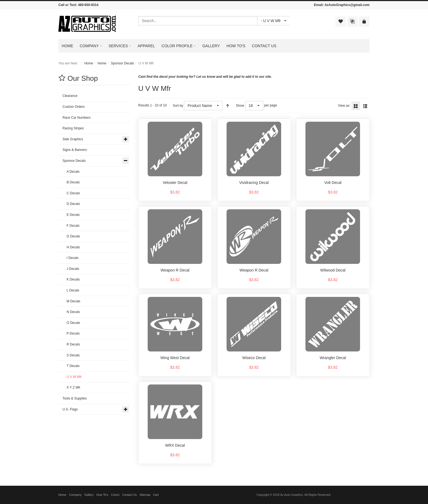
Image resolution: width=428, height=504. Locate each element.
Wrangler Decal (333, 358)
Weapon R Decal (175, 270)
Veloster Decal (175, 183)
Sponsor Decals (122, 63)
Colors (115, 495)
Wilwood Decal (333, 270)
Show (240, 106)
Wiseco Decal (254, 358)
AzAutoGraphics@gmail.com (347, 5)
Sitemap (145, 495)
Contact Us (130, 495)
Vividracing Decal (254, 183)
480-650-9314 (88, 5)
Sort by (178, 106)
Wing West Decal (175, 358)
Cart (156, 495)
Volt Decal (333, 183)
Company (75, 495)
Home (89, 63)
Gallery (89, 495)
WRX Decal (175, 445)
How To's (102, 495)
